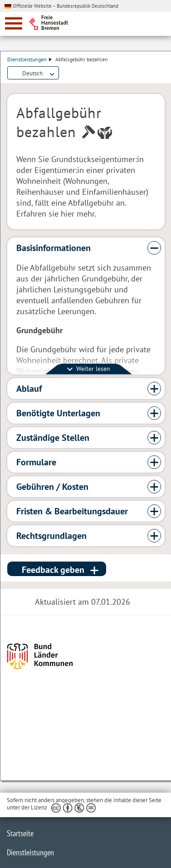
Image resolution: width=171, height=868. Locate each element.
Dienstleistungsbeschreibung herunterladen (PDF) (64, 74)
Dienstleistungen (29, 59)
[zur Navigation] (14, 23)
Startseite (20, 833)
